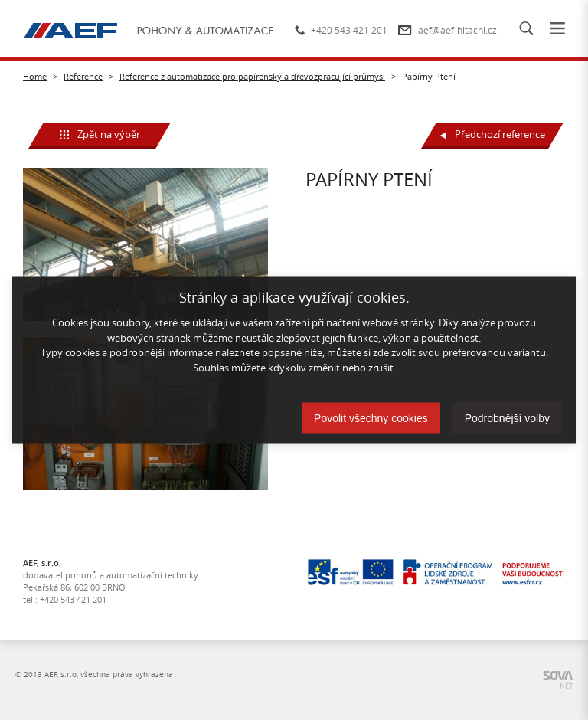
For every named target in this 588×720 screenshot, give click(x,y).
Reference (83, 76)
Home (35, 76)
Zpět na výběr (100, 134)
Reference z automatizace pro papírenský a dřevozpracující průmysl (252, 76)
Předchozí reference (493, 134)
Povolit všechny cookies (371, 418)
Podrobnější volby (507, 418)
